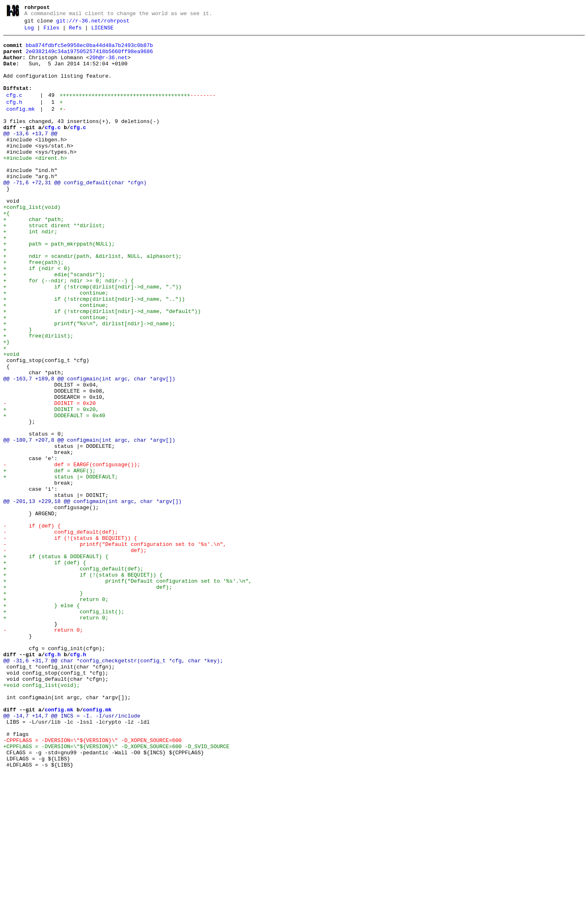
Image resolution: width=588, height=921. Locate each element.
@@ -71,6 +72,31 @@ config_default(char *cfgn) (75, 213)
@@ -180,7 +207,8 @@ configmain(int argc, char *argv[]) (89, 522)
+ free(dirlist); (38, 397)
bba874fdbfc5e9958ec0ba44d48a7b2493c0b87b (89, 50)
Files (51, 31)
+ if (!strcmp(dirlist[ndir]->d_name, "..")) (94, 353)
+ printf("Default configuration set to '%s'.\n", (127, 691)
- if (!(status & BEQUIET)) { (70, 640)
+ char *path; (33, 257)
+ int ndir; (30, 272)
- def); (75, 655)
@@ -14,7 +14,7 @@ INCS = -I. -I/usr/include (72, 853)
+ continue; (56, 346)
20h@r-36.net (109, 65)
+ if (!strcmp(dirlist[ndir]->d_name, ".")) (92, 338)
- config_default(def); (61, 633)
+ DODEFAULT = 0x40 (54, 493)
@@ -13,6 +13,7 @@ (30, 154)
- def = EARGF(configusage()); (72, 552)
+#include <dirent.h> (35, 184)
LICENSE (102, 31)
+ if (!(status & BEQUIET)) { (83, 684)
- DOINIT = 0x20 (49, 478)
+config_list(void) (32, 243)
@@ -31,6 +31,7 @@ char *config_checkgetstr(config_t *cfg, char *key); (113, 787)
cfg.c (14, 110)
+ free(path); (33, 309)
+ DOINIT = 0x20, (51, 485)
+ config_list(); (64, 728)
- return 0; (43, 750)
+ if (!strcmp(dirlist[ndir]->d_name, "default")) (102, 368)
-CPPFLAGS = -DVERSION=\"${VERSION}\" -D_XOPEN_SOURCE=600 (92, 883)
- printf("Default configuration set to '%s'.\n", (115, 647)
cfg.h (14, 118)
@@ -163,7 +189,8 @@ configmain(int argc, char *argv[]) (89, 449)
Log (29, 31)
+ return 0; (56, 713)
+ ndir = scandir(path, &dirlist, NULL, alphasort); (92, 302)
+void (11, 419)
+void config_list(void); (41, 816)
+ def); (88, 699)
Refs (75, 31)
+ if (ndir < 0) (37, 316)
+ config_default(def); (73, 677)
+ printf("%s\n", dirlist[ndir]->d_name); (89, 382)
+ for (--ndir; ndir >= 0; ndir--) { (69, 331)
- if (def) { (32, 625)
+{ (7, 250)
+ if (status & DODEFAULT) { (56, 662)
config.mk (20, 126)
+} (7, 405)
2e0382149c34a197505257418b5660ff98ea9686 (89, 58)
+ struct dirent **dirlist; (54, 265)
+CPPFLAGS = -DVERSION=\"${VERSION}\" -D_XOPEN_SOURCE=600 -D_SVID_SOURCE (116, 890)
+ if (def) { (45, 669)
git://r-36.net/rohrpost (93, 23)
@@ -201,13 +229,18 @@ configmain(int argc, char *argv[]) (92, 596)
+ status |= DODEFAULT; (61, 566)
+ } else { (41, 721)
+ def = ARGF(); (49, 559)
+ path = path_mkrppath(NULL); (59, 287)
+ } (18, 390)
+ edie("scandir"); (54, 324)
